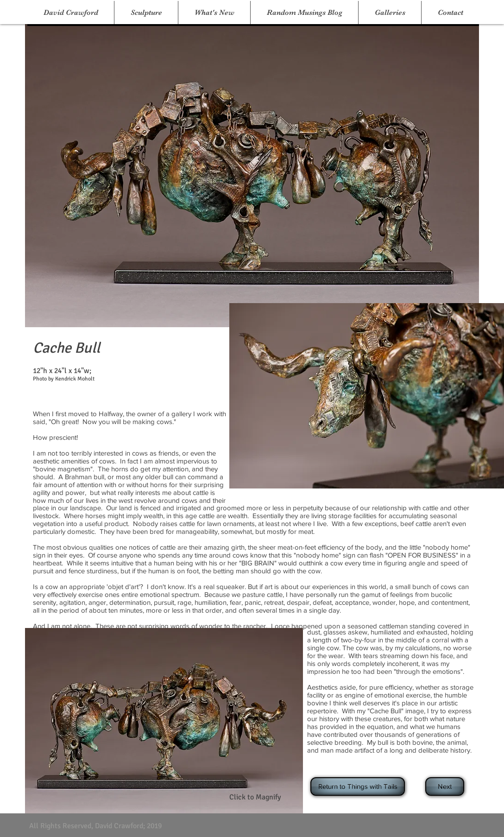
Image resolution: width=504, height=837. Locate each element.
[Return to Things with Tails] (358, 786)
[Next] (445, 786)
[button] (146, 13)
